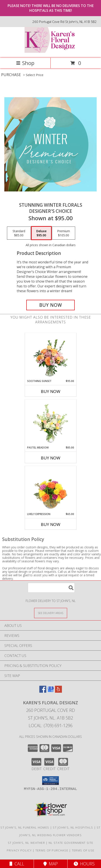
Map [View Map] (51, 864)
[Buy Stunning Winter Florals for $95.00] (50, 305)
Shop (25, 63)
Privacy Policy (19, 850)
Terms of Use (83, 850)
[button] (50, 781)
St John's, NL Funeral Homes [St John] (25, 827)
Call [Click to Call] (17, 864)
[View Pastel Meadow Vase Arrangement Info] (50, 423)
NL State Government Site (71, 843)
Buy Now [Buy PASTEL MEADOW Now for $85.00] (51, 458)
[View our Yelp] (58, 691)
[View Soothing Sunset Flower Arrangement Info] (50, 356)
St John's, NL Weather (26, 843)
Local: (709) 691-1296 (51, 726)
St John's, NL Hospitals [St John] (73, 827)
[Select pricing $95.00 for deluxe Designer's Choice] (41, 233)
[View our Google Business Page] (51, 691)
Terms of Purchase (52, 850)
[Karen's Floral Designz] (51, 52)
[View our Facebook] (43, 691)
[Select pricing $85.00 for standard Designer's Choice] (19, 233)
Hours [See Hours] (84, 864)
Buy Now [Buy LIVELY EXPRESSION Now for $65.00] (51, 524)
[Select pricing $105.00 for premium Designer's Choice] (64, 233)
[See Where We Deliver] (51, 613)
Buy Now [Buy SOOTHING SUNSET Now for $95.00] (51, 391)
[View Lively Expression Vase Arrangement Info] (50, 489)
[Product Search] (51, 588)
